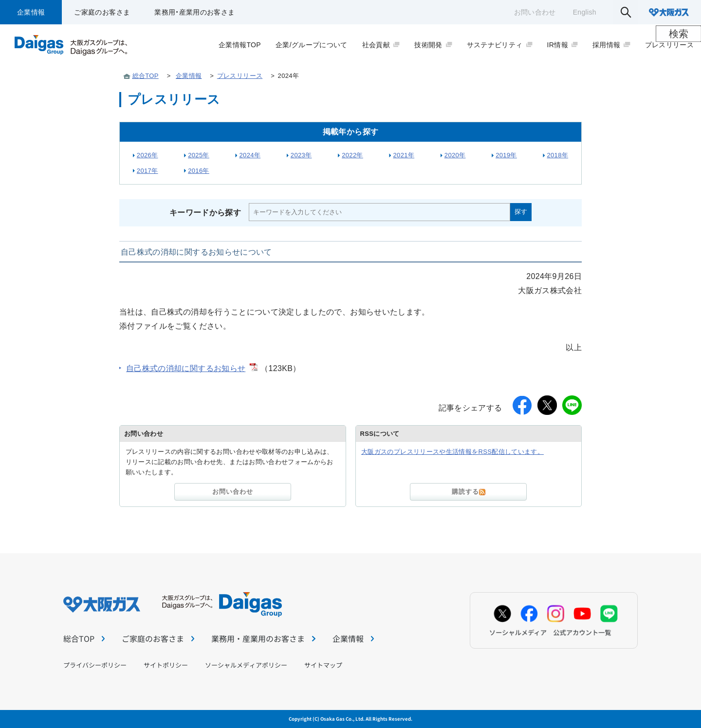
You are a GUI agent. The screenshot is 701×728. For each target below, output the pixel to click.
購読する (469, 492)
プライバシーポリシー (95, 665)
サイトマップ (323, 665)
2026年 (148, 155)
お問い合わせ (535, 12)
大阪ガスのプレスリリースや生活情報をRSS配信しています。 (452, 452)
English (585, 12)
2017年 (148, 171)
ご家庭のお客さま (102, 12)
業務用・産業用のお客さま (194, 12)
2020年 (455, 155)
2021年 (404, 155)
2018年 (557, 155)
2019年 (506, 155)
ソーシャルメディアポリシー (246, 665)
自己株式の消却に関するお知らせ (186, 368)
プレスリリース (240, 76)
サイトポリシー (166, 665)
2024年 (250, 155)
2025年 (199, 155)
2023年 (301, 155)
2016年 (199, 171)
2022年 (352, 155)
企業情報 (31, 12)
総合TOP (146, 76)
